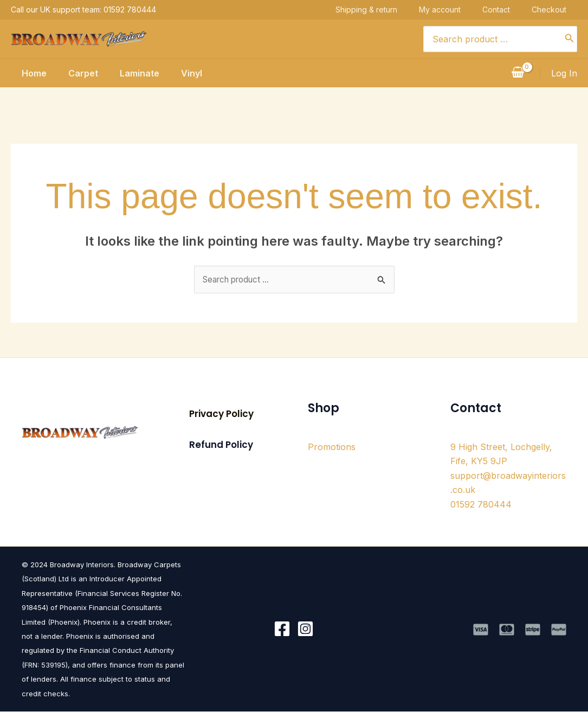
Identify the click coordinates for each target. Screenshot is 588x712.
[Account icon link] (564, 73)
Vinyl (194, 73)
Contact (507, 9)
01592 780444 (481, 505)
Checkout (560, 9)
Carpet (77, 73)
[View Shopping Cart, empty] (518, 73)
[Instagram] (305, 630)
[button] (221, 415)
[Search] (570, 39)
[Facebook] (282, 630)
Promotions (332, 447)
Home (23, 73)
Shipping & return (377, 9)
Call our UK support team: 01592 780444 (83, 9)
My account (451, 9)
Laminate (137, 73)
